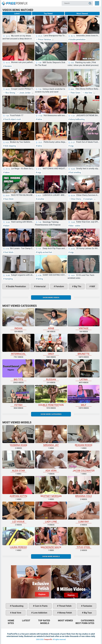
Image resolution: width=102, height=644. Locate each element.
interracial (41, 286)
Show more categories (51, 414)
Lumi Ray (84, 512)
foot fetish (9, 252)
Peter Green (75, 93)
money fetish (65, 613)
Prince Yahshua (44, 39)
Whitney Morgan (51, 487)
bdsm (7, 226)
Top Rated (48, 14)
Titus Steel (84, 538)
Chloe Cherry (76, 199)
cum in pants (41, 606)
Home (14, 2)
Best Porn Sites (85, 623)
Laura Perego (18, 538)
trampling (9, 279)
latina (39, 119)
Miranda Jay (51, 436)
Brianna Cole (84, 487)
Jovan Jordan (25, 93)
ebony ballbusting (77, 119)
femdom (8, 66)
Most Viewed (82, 14)
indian (18, 319)
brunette (84, 345)
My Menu (97, 3)
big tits (77, 286)
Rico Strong (10, 93)
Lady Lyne (51, 512)
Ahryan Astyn (18, 487)
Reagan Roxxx (84, 436)
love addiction (40, 613)
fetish (18, 396)
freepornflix (48, 639)
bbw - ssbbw (75, 226)
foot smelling (75, 172)
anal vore (16, 613)
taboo (7, 172)
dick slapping (10, 146)
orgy (72, 146)
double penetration (78, 39)
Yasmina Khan (18, 436)
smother (41, 199)
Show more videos (51, 297)
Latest (17, 14)
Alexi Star (18, 461)
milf (93, 286)
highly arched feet (44, 252)
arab (51, 319)
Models (45, 623)
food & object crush (13, 119)
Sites (11, 623)
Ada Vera (88, 93)
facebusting (17, 606)
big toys (88, 613)
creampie (89, 199)
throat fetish (65, 606)
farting (40, 279)
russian (51, 370)
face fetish (9, 199)
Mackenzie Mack (51, 538)
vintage (84, 319)
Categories (88, 620)
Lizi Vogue (18, 512)
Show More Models (51, 556)
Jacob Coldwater (84, 461)
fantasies (87, 606)
